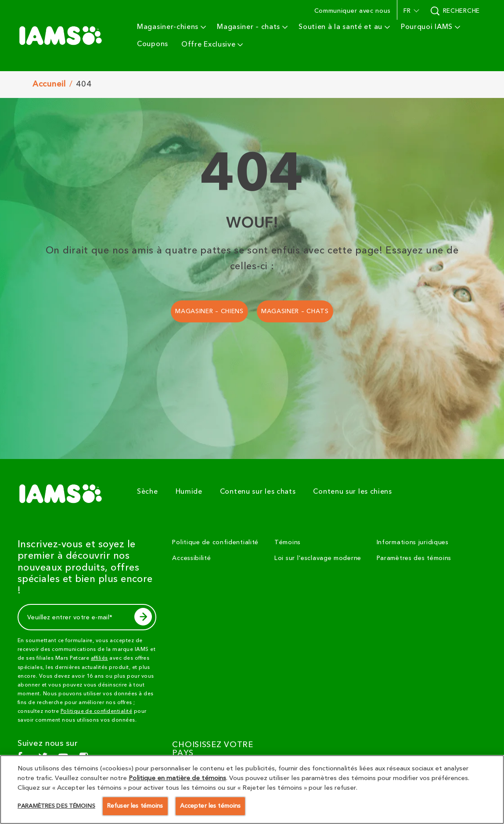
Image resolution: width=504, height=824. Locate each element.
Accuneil (49, 85)
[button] (410, 11)
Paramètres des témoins (414, 558)
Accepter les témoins (211, 806)
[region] (252, 790)
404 (84, 84)
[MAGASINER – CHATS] (295, 311)
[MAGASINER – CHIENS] (209, 311)
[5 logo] (64, 494)
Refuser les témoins (135, 806)
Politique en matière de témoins (177, 778)
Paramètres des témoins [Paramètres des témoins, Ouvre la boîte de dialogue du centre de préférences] (56, 806)
